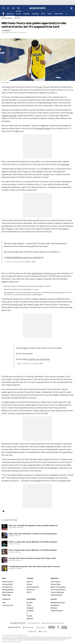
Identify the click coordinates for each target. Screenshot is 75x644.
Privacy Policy (56, 584)
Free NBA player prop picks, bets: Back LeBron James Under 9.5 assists (34, 567)
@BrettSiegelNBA (14, 258)
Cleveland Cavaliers (43, 128)
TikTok (29, 605)
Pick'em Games (8, 582)
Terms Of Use (55, 582)
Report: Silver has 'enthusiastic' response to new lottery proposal (33, 534)
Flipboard (30, 619)
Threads (29, 616)
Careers (29, 584)
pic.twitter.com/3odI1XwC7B (32, 258)
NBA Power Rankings (7, 18)
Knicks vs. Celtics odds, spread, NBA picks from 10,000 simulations (33, 542)
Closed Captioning (57, 592)
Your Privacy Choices (58, 590)
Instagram (30, 608)
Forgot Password (57, 611)
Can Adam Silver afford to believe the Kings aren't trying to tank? (32, 558)
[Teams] (50, 14)
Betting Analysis (8, 590)
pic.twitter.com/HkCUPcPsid (39, 359)
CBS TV (29, 592)
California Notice (57, 595)
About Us (30, 582)
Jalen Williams (37, 273)
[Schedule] (26, 14)
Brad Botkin (7, 30)
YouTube (30, 603)
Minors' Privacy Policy (58, 587)
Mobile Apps (7, 595)
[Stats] (43, 14)
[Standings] (35, 14)
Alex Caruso (51, 273)
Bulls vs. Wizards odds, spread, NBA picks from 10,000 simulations (33, 550)
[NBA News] (10, 14)
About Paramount (33, 587)
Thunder (39, 87)
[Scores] (18, 14)
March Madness (8, 592)
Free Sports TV (7, 587)
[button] (67, 14)
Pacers (9, 87)
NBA (17, 131)
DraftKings (65, 164)
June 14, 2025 (31, 262)
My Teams (54, 608)
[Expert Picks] (59, 14)
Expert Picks (17, 18)
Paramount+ (31, 590)
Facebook (30, 611)
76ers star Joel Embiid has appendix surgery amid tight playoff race (33, 526)
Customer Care (8, 605)
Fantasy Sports (8, 584)
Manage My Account (58, 603)
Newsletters (55, 605)
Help (4, 603)
